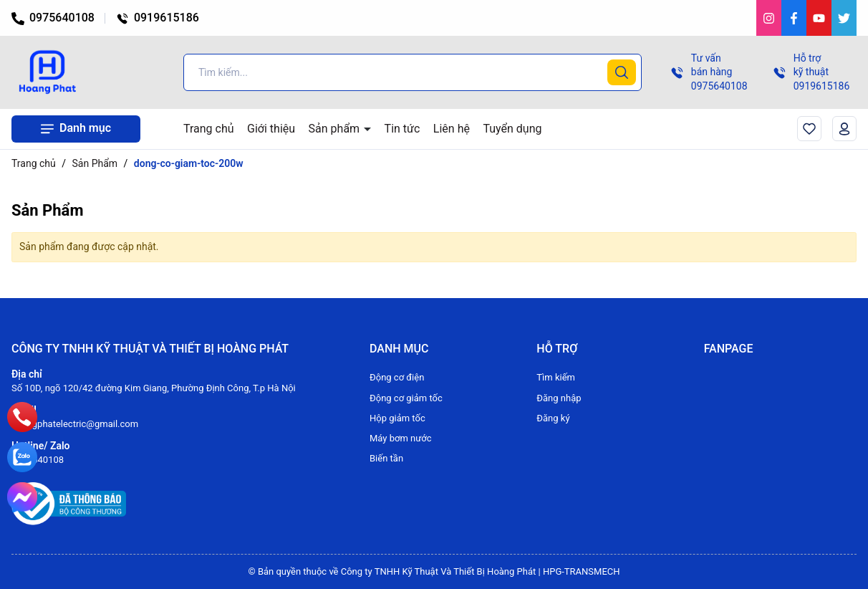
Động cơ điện (397, 377)
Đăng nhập (559, 398)
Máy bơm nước (401, 438)
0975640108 (53, 18)
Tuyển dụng (512, 129)
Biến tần (386, 458)
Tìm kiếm (556, 377)
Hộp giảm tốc (397, 418)
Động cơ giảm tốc (406, 398)
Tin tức (402, 129)
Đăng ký (553, 418)
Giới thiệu (271, 129)
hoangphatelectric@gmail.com (75, 424)
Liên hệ (452, 129)
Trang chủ (209, 129)
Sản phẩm (336, 129)
